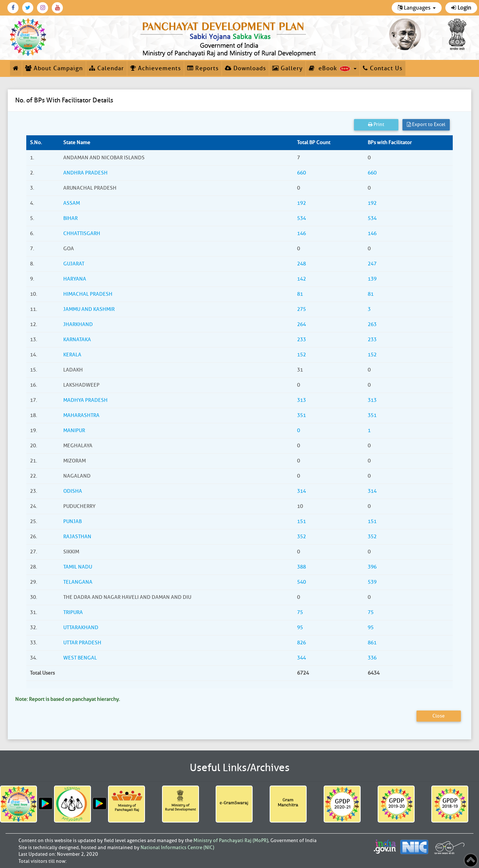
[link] (230, 38)
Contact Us (383, 68)
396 (372, 567)
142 (301, 279)
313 (301, 400)
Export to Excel (426, 124)
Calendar (107, 68)
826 (301, 643)
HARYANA (75, 279)
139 (372, 279)
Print (376, 124)
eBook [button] (333, 68)
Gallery (287, 68)
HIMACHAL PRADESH (88, 294)
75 (300, 612)
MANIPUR (74, 430)
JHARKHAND (78, 324)
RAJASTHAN (77, 537)
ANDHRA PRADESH (85, 173)
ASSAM (72, 203)
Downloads (245, 68)
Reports (203, 68)
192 (301, 203)
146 (301, 233)
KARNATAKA (77, 340)
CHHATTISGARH (82, 233)
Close (438, 716)
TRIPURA (73, 612)
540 (301, 582)
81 (300, 294)
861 (372, 643)
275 (301, 309)
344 (301, 658)
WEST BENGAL (80, 658)
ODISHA (73, 491)
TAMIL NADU (78, 567)
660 (301, 173)
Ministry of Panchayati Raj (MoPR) (231, 840)
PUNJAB (72, 521)
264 (301, 324)
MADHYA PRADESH (85, 400)
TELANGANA (78, 582)
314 (301, 491)
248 (301, 264)
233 (301, 340)
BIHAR (70, 218)
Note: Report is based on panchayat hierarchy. (68, 699)
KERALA (72, 355)
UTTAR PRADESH (82, 643)
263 (372, 324)
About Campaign (54, 68)
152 (301, 355)
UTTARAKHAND (81, 628)
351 (301, 415)
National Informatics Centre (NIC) (177, 847)
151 (301, 521)
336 (372, 658)
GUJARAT (74, 264)
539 (372, 582)
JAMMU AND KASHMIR (89, 309)
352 (301, 537)
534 (301, 218)
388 (301, 567)
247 (372, 264)
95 (300, 628)
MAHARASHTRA (81, 415)
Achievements (156, 68)
